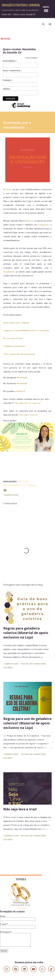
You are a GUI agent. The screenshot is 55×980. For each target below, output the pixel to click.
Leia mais (8, 667)
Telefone (6, 89)
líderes (30, 221)
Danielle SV (20, 391)
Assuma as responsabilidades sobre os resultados (26, 330)
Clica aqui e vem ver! (28, 415)
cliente (9, 189)
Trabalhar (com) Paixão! (14, 346)
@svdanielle (22, 378)
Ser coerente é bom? (13, 338)
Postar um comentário (33, 664)
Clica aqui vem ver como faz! (28, 403)
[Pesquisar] (43, 24)
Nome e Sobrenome (12, 71)
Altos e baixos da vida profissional (19, 354)
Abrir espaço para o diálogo (16, 323)
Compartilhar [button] (11, 495)
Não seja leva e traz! (20, 809)
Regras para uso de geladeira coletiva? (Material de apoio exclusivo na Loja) (27, 723)
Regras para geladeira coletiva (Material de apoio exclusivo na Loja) (26, 633)
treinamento (43, 225)
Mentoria (23, 481)
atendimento (10, 272)
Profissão (8, 80)
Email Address (10, 61)
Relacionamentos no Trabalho (20, 485)
